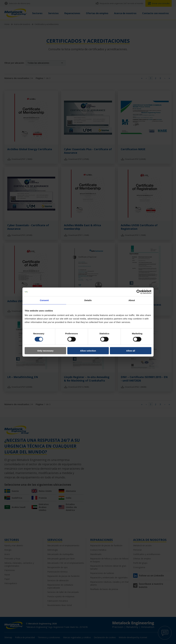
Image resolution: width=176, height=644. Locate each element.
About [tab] (132, 300)
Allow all (131, 351)
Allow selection (88, 351)
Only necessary (45, 351)
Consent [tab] (44, 300)
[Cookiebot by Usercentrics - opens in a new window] (139, 292)
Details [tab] (88, 300)
